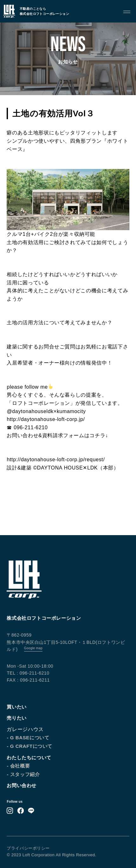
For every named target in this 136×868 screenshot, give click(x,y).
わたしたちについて (29, 758)
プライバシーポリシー (28, 848)
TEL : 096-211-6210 (28, 673)
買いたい (16, 707)
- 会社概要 (18, 766)
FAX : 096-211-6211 (28, 680)
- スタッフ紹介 (23, 774)
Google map (33, 648)
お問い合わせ (22, 785)
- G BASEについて (28, 738)
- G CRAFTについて (29, 746)
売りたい (16, 718)
